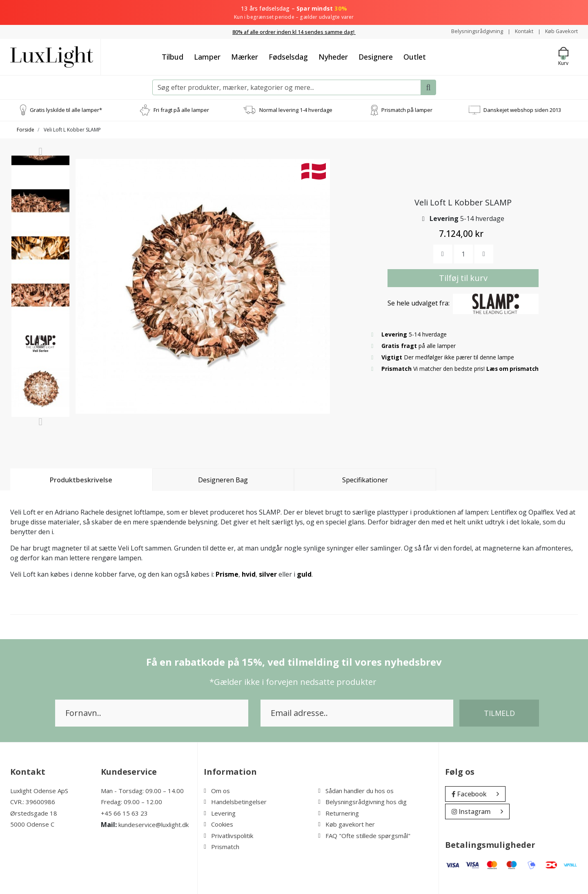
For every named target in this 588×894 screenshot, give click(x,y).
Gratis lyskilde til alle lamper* (66, 109)
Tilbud (173, 56)
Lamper (207, 56)
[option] (40, 188)
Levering (220, 813)
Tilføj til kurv (463, 278)
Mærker (245, 56)
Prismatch (222, 847)
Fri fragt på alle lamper (181, 109)
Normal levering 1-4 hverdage (296, 109)
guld (304, 574)
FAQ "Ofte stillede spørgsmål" (364, 835)
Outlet (415, 56)
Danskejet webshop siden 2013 (522, 109)
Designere (376, 56)
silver (268, 574)
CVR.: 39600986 (33, 802)
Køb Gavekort (560, 31)
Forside (26, 129)
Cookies (218, 824)
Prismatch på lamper (407, 109)
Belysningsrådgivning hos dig (362, 802)
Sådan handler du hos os (356, 790)
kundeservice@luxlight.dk (154, 825)
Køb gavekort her (346, 824)
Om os (217, 790)
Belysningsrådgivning (469, 31)
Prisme (227, 574)
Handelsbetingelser (235, 802)
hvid (249, 574)
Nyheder (333, 56)
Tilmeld (499, 713)
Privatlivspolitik (228, 835)
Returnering (339, 813)
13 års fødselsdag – (294, 13)
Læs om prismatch (514, 368)
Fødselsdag (288, 56)
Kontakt (519, 31)
